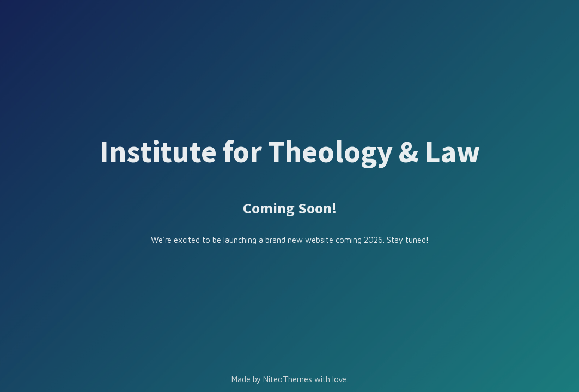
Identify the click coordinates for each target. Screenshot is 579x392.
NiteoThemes (288, 379)
